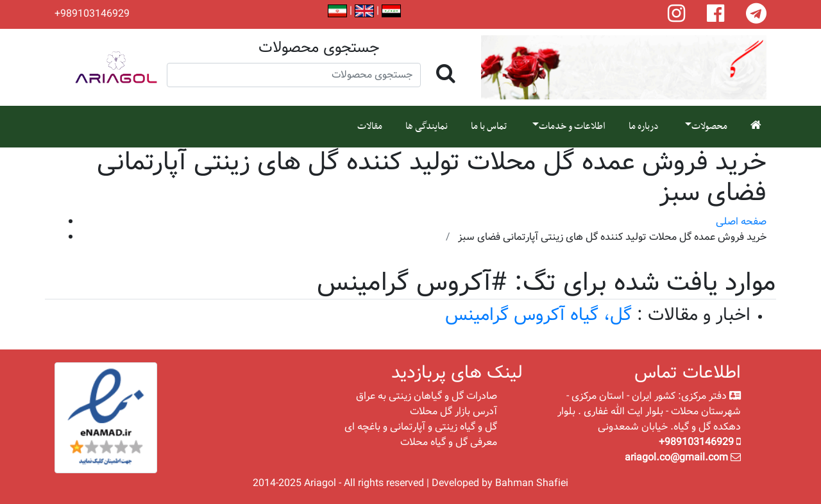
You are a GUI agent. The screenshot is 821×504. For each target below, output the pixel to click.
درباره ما (644, 126)
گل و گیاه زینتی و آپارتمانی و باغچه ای (421, 427)
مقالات (370, 126)
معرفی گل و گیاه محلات (449, 442)
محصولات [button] (709, 126)
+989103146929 (92, 14)
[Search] (294, 75)
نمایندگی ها (427, 126)
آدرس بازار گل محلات (453, 411)
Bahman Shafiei (532, 483)
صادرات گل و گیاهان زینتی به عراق (427, 396)
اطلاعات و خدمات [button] (572, 126)
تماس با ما (489, 126)
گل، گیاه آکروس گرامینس (538, 315)
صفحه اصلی (741, 222)
